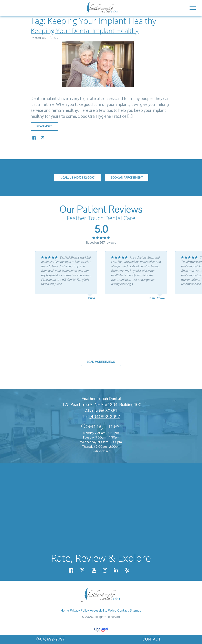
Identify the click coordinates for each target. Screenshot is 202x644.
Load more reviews (101, 362)
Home (65, 610)
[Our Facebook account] (71, 570)
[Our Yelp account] (127, 570)
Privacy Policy (79, 610)
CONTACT (151, 639)
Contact (123, 610)
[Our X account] (82, 570)
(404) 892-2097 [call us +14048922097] (51, 639)
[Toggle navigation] (193, 8)
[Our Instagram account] (105, 570)
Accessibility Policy (103, 610)
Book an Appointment (127, 178)
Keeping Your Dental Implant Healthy (85, 31)
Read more (44, 126)
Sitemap (136, 610)
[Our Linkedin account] (116, 570)
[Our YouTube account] (94, 570)
